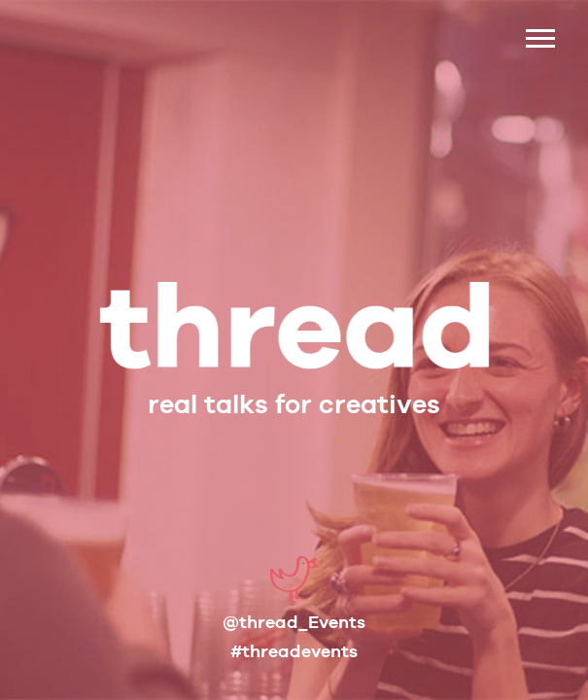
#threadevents (294, 651)
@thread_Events (294, 622)
